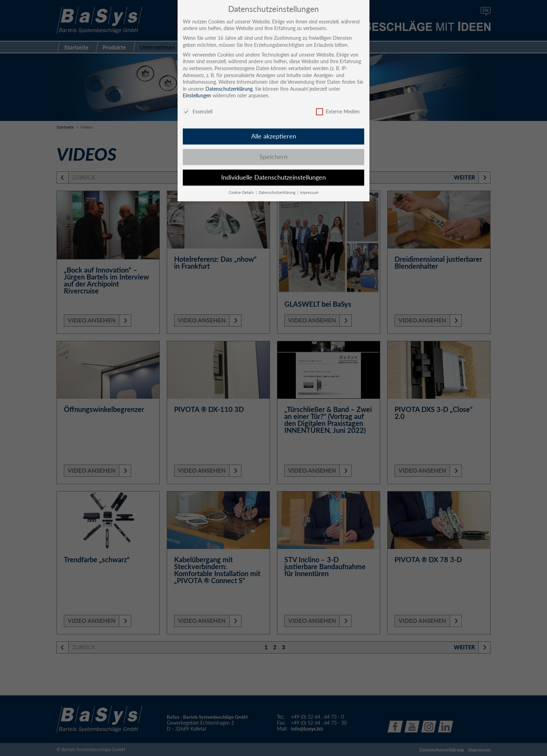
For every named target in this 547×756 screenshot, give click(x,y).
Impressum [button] (309, 184)
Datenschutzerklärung (229, 80)
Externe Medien (338, 103)
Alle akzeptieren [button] (274, 128)
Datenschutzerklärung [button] (278, 184)
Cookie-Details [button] (242, 184)
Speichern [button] (273, 148)
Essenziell (198, 103)
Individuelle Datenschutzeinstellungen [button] (273, 169)
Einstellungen (197, 87)
